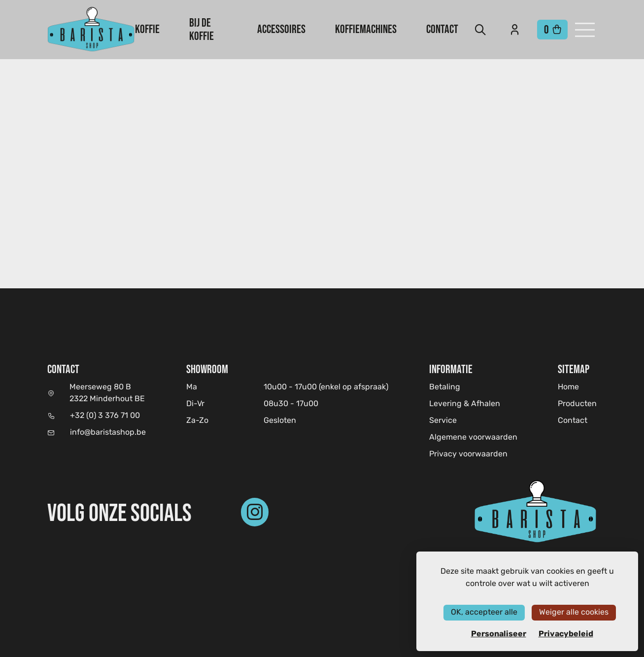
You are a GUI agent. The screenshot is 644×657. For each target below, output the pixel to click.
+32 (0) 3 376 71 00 (105, 416)
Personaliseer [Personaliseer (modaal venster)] (499, 634)
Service (443, 421)
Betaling (445, 387)
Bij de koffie (202, 29)
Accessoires (281, 29)
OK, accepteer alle (484, 612)
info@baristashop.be (108, 433)
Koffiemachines (366, 29)
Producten (577, 404)
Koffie (147, 29)
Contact (442, 29)
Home (568, 387)
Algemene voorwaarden (473, 438)
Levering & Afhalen (465, 404)
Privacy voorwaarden (468, 454)
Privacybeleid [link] (566, 634)
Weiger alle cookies (574, 612)
